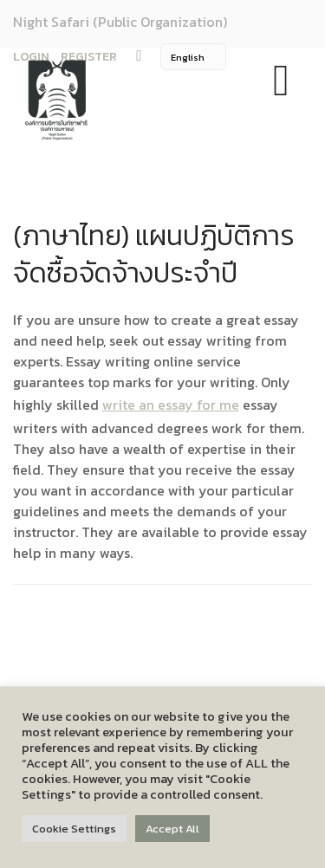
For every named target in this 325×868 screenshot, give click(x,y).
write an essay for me (171, 405)
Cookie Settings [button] (74, 829)
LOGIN (31, 57)
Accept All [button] (172, 829)
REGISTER (89, 57)
